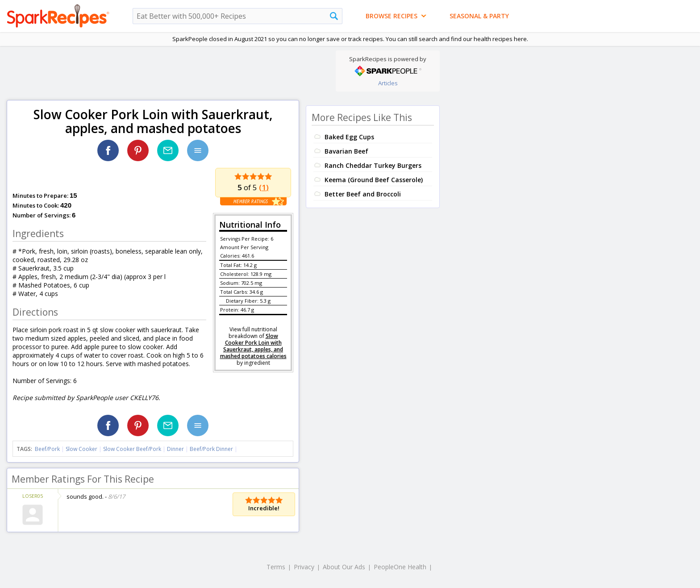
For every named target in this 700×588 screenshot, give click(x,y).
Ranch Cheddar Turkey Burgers (373, 165)
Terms (276, 567)
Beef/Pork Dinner (211, 449)
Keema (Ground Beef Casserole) (374, 180)
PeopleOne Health (400, 567)
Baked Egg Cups (349, 137)
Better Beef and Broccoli (363, 194)
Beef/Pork (47, 449)
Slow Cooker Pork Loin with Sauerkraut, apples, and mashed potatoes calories (253, 346)
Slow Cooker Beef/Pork (132, 449)
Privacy (304, 567)
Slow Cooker (81, 449)
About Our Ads (344, 567)
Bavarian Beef (346, 151)
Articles (388, 83)
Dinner (175, 449)
